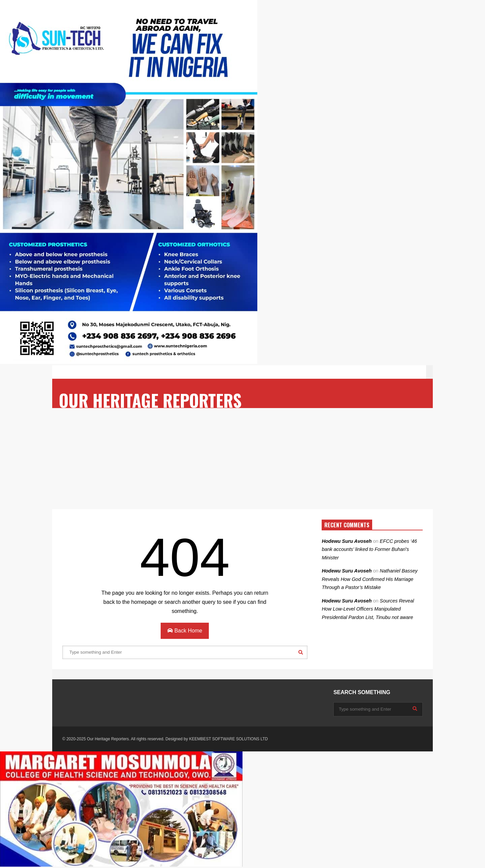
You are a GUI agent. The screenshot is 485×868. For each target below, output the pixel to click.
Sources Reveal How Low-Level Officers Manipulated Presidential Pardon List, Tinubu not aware (368, 609)
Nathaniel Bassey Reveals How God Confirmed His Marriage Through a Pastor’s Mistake (369, 579)
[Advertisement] (243, 459)
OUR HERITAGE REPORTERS (150, 400)
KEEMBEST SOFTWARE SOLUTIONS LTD (228, 739)
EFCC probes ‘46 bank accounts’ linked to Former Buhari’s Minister (369, 549)
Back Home (185, 631)
